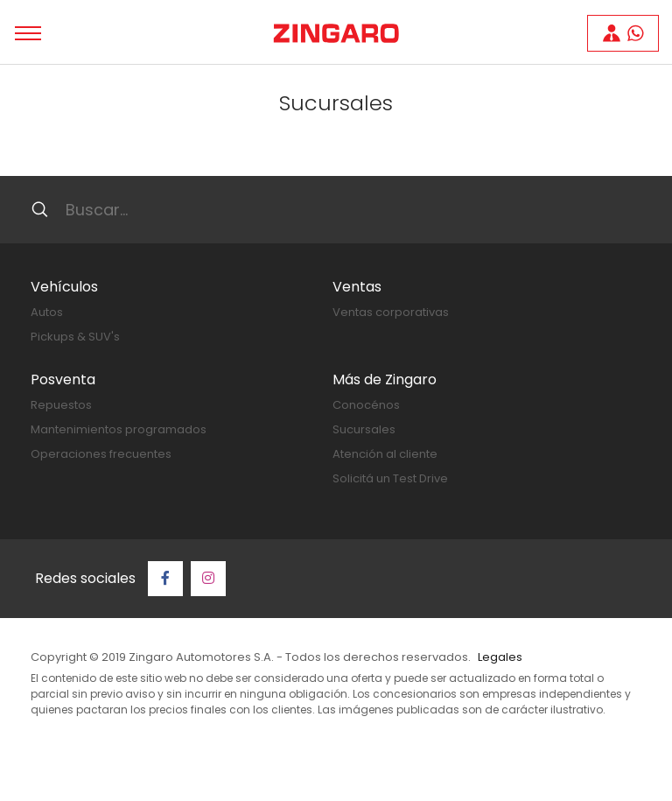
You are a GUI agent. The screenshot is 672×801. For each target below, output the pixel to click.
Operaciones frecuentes (101, 454)
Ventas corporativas (391, 312)
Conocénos (366, 405)
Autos (47, 312)
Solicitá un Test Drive (390, 478)
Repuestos (61, 405)
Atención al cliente (385, 454)
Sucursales (364, 429)
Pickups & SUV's (75, 337)
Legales (500, 657)
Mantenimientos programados (119, 429)
